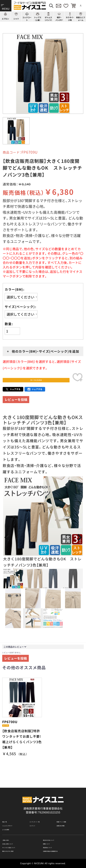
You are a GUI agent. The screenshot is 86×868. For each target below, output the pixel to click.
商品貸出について (54, 845)
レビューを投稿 (16, 405)
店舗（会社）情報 (66, 815)
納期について (51, 839)
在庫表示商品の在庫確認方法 (61, 850)
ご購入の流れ (11, 834)
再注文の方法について (57, 834)
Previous (7, 544)
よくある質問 (11, 821)
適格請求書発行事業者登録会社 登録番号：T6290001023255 (43, 796)
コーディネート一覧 (42, 809)
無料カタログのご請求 (16, 850)
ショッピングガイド (15, 815)
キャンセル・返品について (18, 845)
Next (79, 544)
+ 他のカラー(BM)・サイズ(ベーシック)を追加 (43, 351)
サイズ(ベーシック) (20, 307)
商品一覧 (8, 809)
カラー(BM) (14, 289)
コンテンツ (36, 815)
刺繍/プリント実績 (68, 809)
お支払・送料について (16, 839)
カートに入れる (36, 383)
